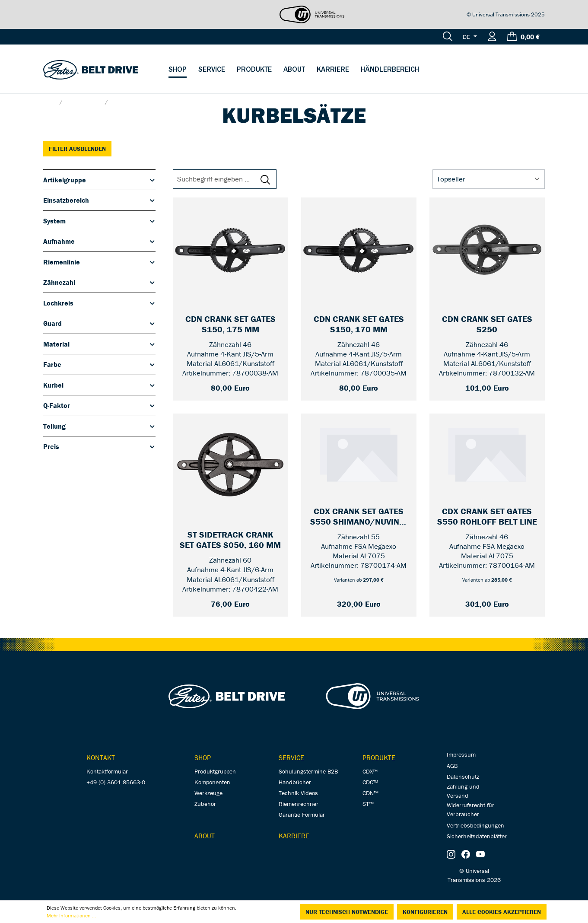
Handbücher (295, 782)
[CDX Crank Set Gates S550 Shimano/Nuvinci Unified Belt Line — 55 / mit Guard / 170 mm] (359, 517)
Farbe (99, 364)
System (99, 221)
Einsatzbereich (99, 200)
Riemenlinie (99, 262)
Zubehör (205, 804)
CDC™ (370, 782)
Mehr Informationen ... (71, 915)
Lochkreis (99, 303)
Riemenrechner (299, 804)
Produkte (379, 757)
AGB (452, 766)
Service (291, 757)
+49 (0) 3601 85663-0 (116, 782)
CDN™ (370, 793)
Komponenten (212, 782)
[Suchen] (448, 37)
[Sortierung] (489, 179)
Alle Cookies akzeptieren (502, 912)
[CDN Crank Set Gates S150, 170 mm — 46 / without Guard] (359, 325)
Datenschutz (463, 777)
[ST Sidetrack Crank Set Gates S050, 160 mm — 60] (230, 540)
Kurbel (99, 385)
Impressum (461, 754)
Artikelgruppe (99, 180)
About (205, 836)
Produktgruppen (215, 771)
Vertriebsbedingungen (475, 825)
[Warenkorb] (523, 37)
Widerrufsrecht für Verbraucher (470, 810)
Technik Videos (298, 793)
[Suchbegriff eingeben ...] (218, 179)
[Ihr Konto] (492, 37)
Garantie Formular (302, 815)
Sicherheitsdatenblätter (477, 836)
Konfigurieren (425, 912)
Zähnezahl (99, 282)
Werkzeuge (208, 793)
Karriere (294, 836)
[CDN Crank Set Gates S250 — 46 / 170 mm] (487, 325)
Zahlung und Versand (463, 791)
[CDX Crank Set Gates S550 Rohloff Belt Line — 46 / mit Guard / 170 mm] (487, 517)
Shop (203, 757)
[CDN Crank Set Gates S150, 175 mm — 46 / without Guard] (230, 325)
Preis (99, 446)
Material (99, 344)
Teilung (99, 426)
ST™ (368, 804)
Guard (99, 323)
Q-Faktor (99, 405)
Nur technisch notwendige (347, 912)
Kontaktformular (107, 771)
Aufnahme (99, 241)
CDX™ (370, 771)
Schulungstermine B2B (308, 771)
